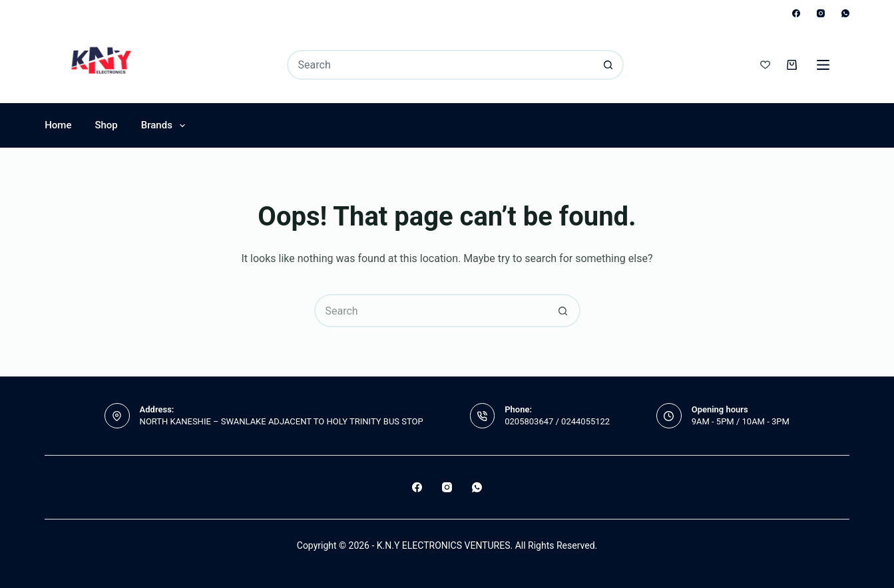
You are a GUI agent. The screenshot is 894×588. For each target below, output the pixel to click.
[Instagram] (821, 13)
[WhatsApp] (845, 13)
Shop (106, 125)
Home (58, 125)
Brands (166, 126)
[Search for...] (441, 65)
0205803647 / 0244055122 (557, 421)
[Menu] (823, 65)
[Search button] (609, 65)
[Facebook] (796, 13)
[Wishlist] (765, 65)
